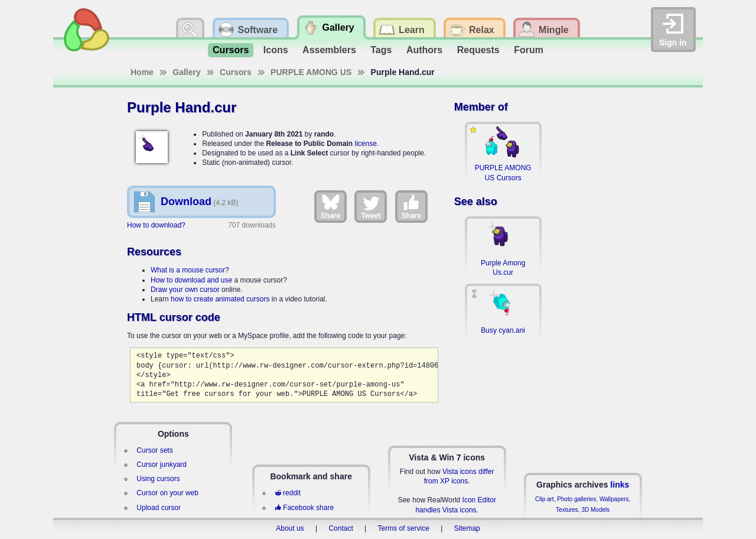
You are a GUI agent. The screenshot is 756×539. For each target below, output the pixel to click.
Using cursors (158, 479)
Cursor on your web (167, 493)
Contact (340, 528)
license (365, 144)
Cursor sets (154, 450)
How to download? (156, 225)
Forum (529, 50)
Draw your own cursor (185, 290)
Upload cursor (159, 508)
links (620, 485)
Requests (478, 50)
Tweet (371, 206)
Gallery (186, 72)
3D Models (595, 510)
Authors (424, 50)
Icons (276, 50)
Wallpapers (614, 499)
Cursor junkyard (162, 465)
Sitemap (467, 528)
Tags (381, 50)
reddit (288, 493)
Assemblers (329, 50)
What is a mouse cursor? (190, 270)
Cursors (231, 50)
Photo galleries (576, 499)
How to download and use (191, 280)
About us (290, 528)
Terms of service (404, 528)
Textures (567, 510)
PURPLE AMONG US (311, 72)
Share (330, 206)
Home (142, 72)
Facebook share (304, 508)
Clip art (545, 499)
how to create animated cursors (220, 299)
